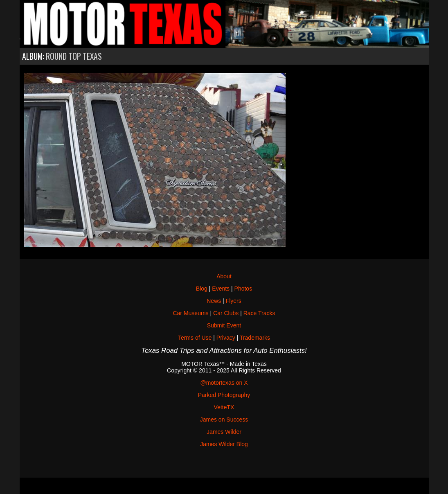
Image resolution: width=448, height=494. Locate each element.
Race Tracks (259, 313)
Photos (243, 289)
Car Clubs (226, 313)
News (214, 301)
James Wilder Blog (224, 444)
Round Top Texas (74, 56)
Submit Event (224, 325)
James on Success (224, 420)
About (224, 276)
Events (221, 289)
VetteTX (224, 407)
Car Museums (190, 313)
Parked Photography (224, 395)
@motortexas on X (224, 383)
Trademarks (255, 338)
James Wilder (224, 432)
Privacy (226, 338)
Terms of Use (195, 338)
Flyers (234, 301)
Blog (202, 289)
